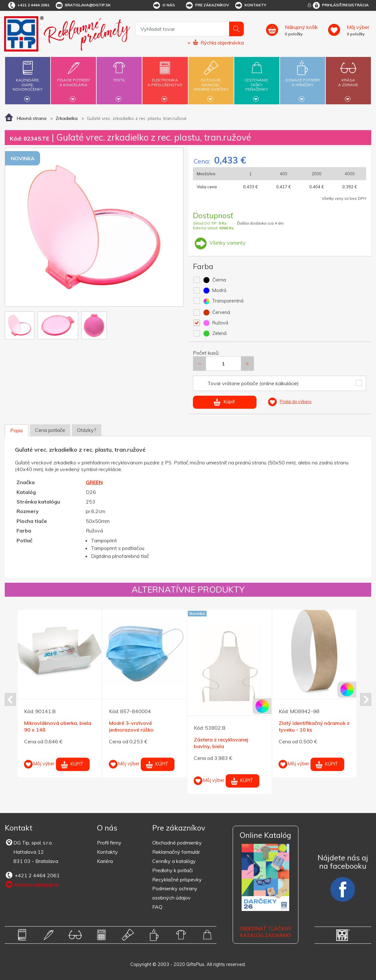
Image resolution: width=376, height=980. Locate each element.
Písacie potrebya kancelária (73, 79)
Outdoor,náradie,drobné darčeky (211, 80)
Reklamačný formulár (176, 852)
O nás (164, 5)
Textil (119, 76)
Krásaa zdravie (348, 79)
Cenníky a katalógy (174, 861)
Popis (17, 430)
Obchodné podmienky (177, 843)
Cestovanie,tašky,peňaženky (257, 80)
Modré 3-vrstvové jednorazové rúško (131, 726)
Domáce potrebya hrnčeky (303, 79)
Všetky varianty (219, 243)
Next (366, 699)
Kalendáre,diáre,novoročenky (28, 80)
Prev (10, 699)
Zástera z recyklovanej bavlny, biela (221, 743)
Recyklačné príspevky (177, 879)
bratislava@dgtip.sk (83, 5)
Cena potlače (50, 430)
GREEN (94, 482)
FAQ (157, 907)
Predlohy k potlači (172, 870)
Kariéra (105, 861)
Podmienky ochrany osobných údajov (175, 893)
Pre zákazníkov (207, 5)
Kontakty (250, 5)
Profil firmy (109, 843)
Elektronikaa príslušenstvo (165, 79)
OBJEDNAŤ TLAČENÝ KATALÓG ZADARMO (265, 932)
